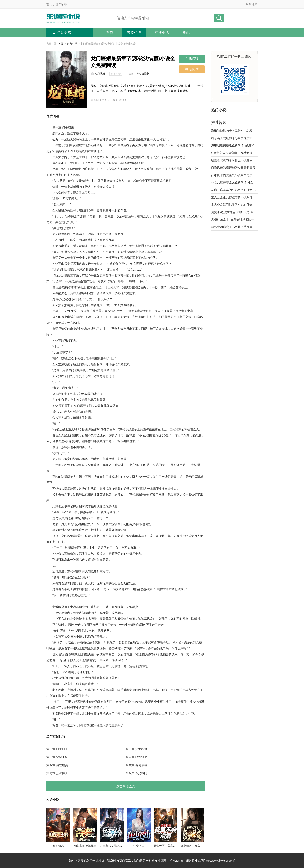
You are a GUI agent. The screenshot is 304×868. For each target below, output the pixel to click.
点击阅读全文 (126, 786)
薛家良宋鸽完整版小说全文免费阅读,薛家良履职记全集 (234, 175)
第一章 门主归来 (57, 749)
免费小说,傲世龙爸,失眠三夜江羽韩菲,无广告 (234, 212)
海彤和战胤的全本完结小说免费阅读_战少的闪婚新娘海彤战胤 (234, 131)
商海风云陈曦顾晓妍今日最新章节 (233, 168)
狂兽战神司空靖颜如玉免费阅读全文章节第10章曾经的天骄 (234, 153)
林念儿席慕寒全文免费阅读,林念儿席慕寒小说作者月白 (234, 182)
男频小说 (134, 32)
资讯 (186, 32)
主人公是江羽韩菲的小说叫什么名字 (234, 205)
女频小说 (162, 32)
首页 (110, 32)
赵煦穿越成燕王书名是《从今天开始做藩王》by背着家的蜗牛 (234, 227)
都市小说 (72, 44)
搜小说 (219, 18)
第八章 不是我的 (136, 773)
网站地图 (252, 4)
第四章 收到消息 (136, 757)
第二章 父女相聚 (136, 749)
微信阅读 (192, 69)
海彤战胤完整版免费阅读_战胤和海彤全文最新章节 (234, 145)
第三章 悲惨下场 (57, 757)
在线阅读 (192, 59)
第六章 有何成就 (136, 765)
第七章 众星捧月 (57, 773)
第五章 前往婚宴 (57, 765)
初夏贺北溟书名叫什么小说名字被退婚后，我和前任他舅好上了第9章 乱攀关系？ (234, 160)
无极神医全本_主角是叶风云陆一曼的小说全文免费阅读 (234, 219)
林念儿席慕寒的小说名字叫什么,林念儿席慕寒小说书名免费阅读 (234, 190)
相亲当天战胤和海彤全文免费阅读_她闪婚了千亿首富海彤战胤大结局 (234, 138)
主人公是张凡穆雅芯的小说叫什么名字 (234, 197)
